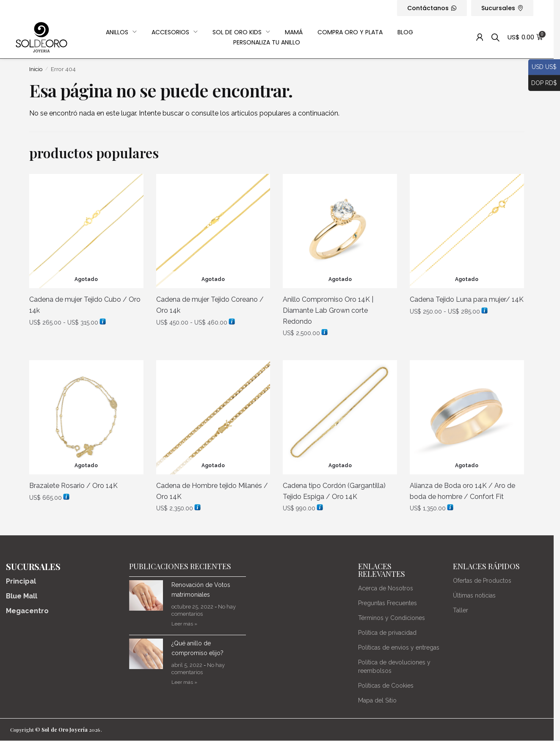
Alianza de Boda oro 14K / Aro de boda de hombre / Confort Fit (462, 491)
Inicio (36, 69)
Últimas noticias (474, 595)
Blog (405, 32)
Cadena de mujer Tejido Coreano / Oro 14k (210, 305)
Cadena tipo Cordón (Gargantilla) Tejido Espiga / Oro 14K (334, 491)
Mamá (294, 32)
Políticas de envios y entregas (399, 647)
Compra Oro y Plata (350, 32)
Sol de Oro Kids (241, 32)
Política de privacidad (387, 633)
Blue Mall (22, 596)
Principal (21, 581)
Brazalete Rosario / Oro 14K (73, 486)
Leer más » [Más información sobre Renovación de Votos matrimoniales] (184, 624)
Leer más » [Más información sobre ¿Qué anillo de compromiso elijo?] (184, 682)
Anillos (121, 32)
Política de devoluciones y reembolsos (394, 667)
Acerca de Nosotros (386, 588)
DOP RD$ (543, 83)
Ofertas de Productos (482, 581)
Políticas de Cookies (386, 686)
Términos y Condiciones (392, 618)
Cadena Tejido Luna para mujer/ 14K (467, 299)
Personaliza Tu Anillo (267, 42)
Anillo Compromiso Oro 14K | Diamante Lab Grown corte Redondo (328, 310)
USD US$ (542, 67)
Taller (461, 610)
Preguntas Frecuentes (388, 603)
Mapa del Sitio (377, 700)
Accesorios (175, 32)
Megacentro (27, 611)
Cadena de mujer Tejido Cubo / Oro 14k (85, 305)
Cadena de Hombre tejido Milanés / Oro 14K (212, 491)
